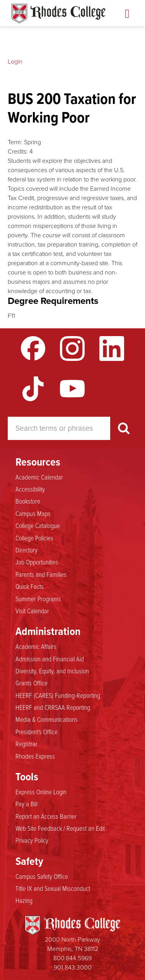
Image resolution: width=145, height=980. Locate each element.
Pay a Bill (26, 804)
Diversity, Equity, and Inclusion (52, 671)
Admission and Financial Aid (50, 659)
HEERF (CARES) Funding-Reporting (58, 695)
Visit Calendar (32, 611)
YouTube (72, 389)
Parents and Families (41, 575)
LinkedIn (112, 349)
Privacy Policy (32, 840)
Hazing (24, 901)
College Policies (34, 538)
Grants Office (32, 683)
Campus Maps (33, 514)
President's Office (37, 732)
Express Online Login (41, 792)
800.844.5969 (72, 958)
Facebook (33, 349)
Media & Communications (47, 719)
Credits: (18, 151)
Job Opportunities (37, 562)
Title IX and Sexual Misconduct (53, 889)
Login (15, 61)
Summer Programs (38, 599)
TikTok (33, 389)
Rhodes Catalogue (59, 14)
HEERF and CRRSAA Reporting (53, 707)
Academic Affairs (36, 647)
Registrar (26, 744)
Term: (15, 142)
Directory (26, 550)
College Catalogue (38, 526)
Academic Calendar (39, 477)
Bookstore (28, 501)
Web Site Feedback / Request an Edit (60, 828)
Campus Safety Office (42, 876)
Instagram (72, 349)
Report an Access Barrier (46, 816)
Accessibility (30, 489)
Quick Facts (30, 587)
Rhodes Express (35, 756)
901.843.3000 (73, 967)
